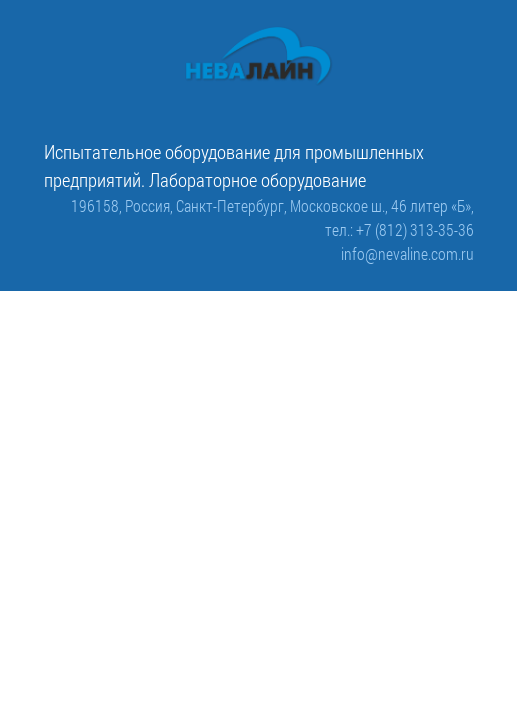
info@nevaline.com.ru (407, 253)
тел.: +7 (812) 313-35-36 (399, 229)
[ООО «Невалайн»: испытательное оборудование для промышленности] (259, 56)
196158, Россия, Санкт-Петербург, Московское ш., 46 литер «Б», (272, 205)
